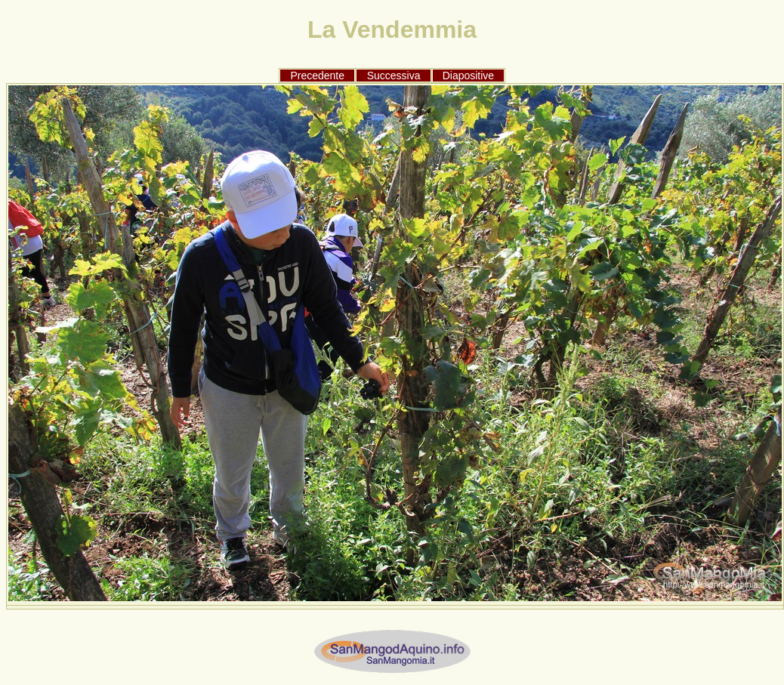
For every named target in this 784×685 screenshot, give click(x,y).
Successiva (394, 76)
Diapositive (468, 76)
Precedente (317, 76)
